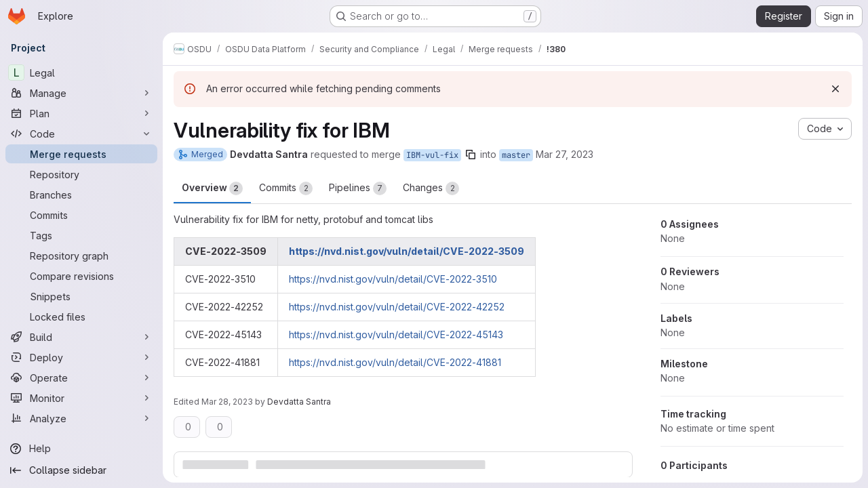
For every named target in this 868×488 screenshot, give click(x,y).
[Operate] (81, 378)
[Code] (81, 134)
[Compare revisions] (81, 276)
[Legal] (81, 73)
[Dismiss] (835, 89)
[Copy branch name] (471, 155)
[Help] (81, 449)
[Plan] (81, 113)
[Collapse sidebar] (81, 470)
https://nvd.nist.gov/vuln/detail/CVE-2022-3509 (407, 251)
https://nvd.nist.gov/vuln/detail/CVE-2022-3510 (393, 279)
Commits (286, 188)
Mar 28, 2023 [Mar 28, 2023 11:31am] (227, 402)
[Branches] (81, 195)
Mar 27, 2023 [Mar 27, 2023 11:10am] (565, 154)
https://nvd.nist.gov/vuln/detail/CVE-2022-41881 (395, 362)
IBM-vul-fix (432, 155)
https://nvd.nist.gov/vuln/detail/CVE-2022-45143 (396, 334)
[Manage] (81, 93)
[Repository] (81, 174)
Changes (431, 188)
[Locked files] (81, 317)
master (516, 155)
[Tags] (81, 235)
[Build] (81, 337)
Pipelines (358, 188)
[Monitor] (81, 398)
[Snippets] (81, 296)
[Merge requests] (81, 154)
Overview (212, 188)
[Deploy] (81, 357)
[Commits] (81, 215)
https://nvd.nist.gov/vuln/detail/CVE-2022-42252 (397, 307)
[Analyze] (81, 418)
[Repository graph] (81, 256)
